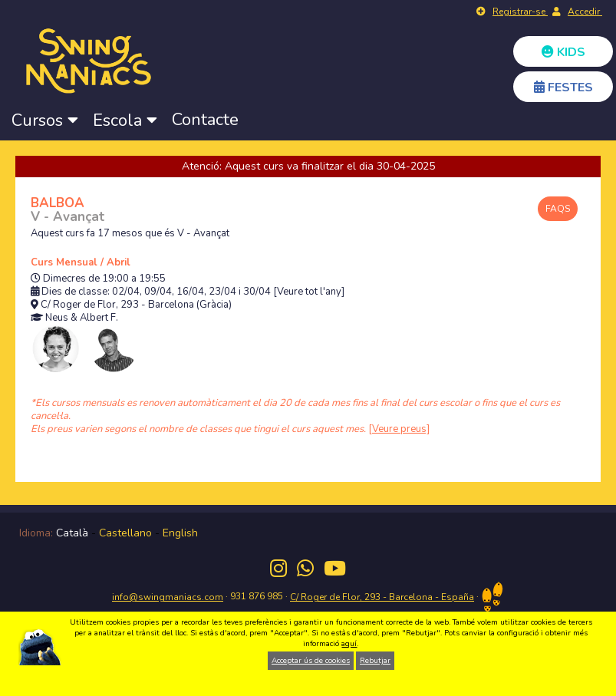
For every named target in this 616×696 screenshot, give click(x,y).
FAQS (558, 209)
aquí (349, 644)
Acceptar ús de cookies (311, 661)
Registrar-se (520, 12)
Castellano (125, 533)
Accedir (585, 12)
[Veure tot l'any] (309, 292)
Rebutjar (375, 661)
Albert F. (99, 318)
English (180, 533)
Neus (57, 318)
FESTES (563, 87)
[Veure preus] (399, 429)
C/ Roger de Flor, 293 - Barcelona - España (382, 597)
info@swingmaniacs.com (168, 597)
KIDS (563, 52)
